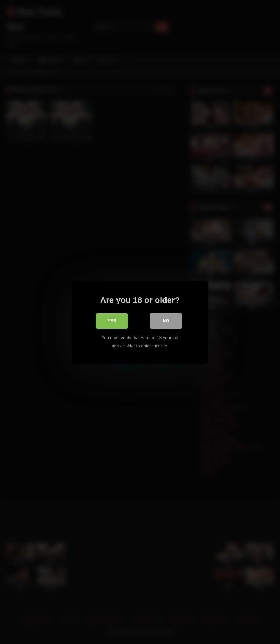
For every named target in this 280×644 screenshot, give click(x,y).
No (166, 320)
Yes (112, 320)
